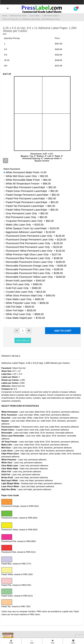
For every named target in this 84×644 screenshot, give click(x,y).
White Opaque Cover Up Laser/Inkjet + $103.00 (31, 228)
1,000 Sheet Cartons (50, 16)
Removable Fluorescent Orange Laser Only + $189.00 (35, 266)
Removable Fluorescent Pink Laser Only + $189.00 (33, 269)
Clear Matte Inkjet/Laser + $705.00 (24, 318)
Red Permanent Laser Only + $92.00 (25, 217)
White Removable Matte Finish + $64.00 (27, 180)
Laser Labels (34, 16)
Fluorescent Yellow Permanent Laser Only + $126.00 (34, 251)
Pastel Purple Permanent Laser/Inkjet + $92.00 (31, 202)
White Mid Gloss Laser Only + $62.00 (26, 176)
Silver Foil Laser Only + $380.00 (23, 284)
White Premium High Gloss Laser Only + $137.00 (32, 254)
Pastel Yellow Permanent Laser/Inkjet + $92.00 (31, 210)
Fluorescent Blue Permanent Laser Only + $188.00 (33, 258)
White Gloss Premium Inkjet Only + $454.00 (29, 296)
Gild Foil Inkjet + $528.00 (19, 307)
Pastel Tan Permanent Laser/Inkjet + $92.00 (29, 206)
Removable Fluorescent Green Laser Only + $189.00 (34, 262)
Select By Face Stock (18, 16)
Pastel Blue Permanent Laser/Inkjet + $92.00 (30, 187)
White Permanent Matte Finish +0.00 (25, 172)
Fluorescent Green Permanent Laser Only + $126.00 (34, 236)
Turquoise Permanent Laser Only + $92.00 (29, 221)
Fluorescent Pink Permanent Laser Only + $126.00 (33, 243)
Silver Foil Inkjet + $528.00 (20, 310)
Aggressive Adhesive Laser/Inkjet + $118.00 (29, 232)
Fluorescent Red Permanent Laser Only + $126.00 (33, 247)
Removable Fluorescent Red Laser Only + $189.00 (33, 273)
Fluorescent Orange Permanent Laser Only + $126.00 (35, 240)
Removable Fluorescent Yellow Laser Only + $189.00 (34, 277)
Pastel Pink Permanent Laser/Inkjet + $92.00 (30, 198)
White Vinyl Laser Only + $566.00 (24, 314)
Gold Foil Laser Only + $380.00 (22, 288)
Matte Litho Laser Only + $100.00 (23, 225)
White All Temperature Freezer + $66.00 (27, 184)
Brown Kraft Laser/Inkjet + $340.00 (24, 281)
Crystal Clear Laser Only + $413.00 (25, 292)
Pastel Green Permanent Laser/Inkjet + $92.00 (31, 191)
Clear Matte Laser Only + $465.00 (24, 299)
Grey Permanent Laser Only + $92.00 (26, 213)
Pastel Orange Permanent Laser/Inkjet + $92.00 (31, 195)
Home (5, 16)
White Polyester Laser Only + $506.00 (26, 303)
